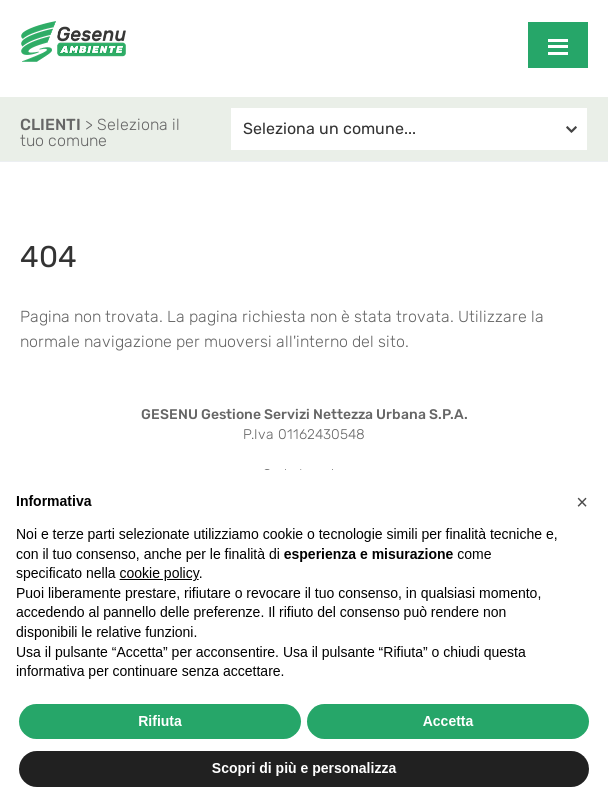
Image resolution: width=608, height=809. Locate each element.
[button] (582, 502)
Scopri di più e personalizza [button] (304, 768)
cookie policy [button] (159, 573)
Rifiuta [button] (160, 721)
